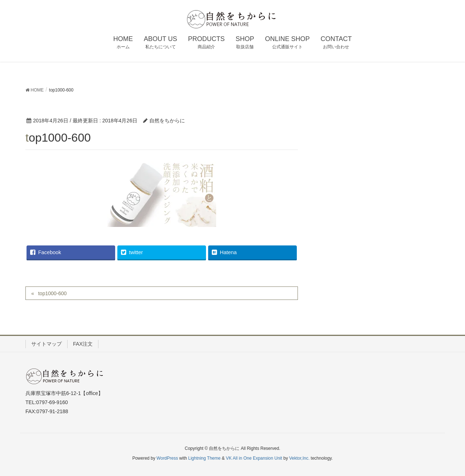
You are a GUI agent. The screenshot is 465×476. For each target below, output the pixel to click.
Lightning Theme (204, 458)
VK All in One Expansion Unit (254, 458)
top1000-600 (52, 293)
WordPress (167, 458)
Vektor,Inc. (299, 458)
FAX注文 (83, 344)
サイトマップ (46, 344)
